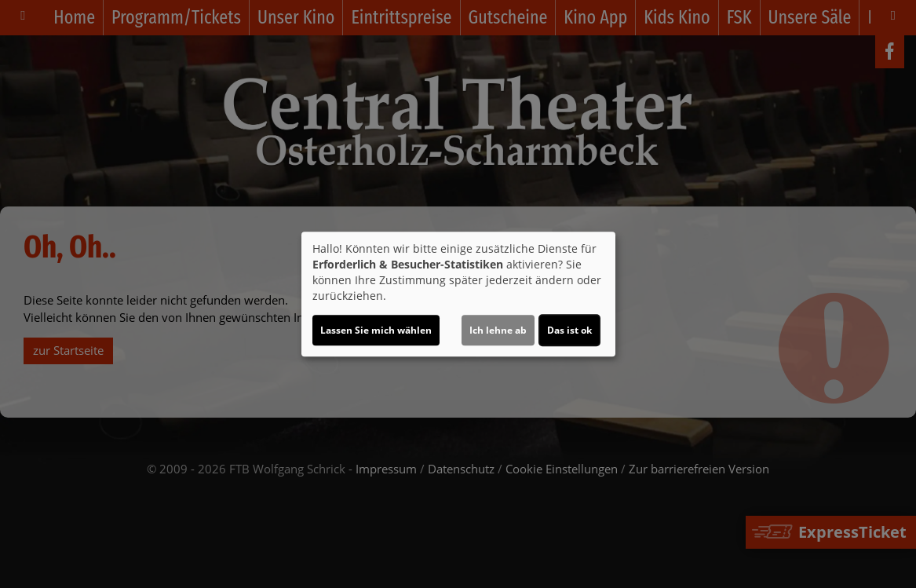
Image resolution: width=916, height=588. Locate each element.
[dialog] (458, 294)
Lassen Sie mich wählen (376, 330)
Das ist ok (569, 330)
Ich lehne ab (498, 330)
